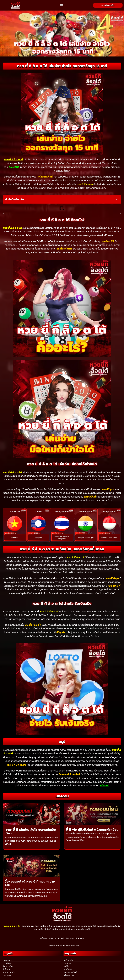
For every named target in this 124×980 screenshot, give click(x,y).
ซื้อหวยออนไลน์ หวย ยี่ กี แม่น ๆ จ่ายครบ (30, 883)
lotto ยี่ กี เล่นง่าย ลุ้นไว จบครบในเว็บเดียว (30, 832)
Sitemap (80, 938)
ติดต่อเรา (70, 938)
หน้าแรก (44, 938)
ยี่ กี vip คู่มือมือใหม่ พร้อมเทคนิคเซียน (92, 830)
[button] (61, 5)
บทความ (53, 938)
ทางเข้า (61, 938)
